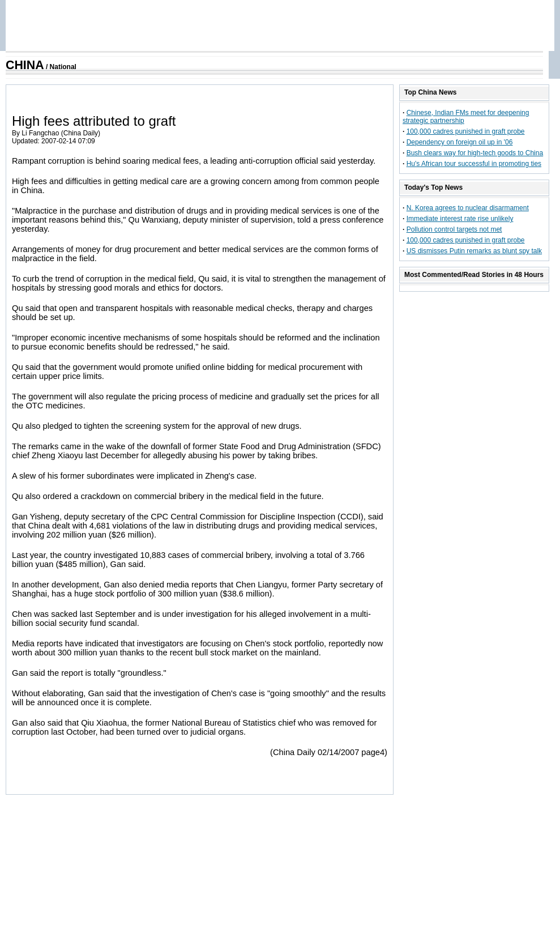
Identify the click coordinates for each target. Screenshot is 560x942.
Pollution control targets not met (454, 229)
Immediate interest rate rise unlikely (460, 219)
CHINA (25, 65)
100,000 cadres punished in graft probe (466, 131)
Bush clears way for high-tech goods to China (475, 153)
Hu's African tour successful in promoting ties (474, 164)
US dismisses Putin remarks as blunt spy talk (474, 251)
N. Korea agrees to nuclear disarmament (468, 208)
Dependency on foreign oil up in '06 (460, 142)
